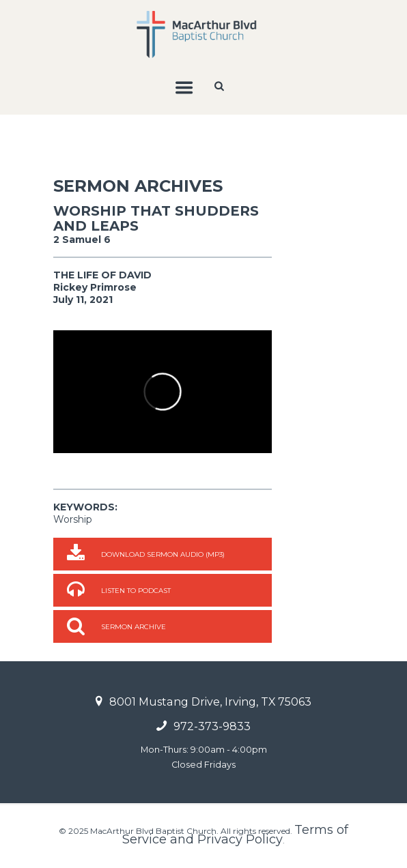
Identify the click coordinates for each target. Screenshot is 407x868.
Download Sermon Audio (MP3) (163, 554)
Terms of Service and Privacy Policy (235, 835)
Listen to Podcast (136, 591)
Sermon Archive (134, 627)
